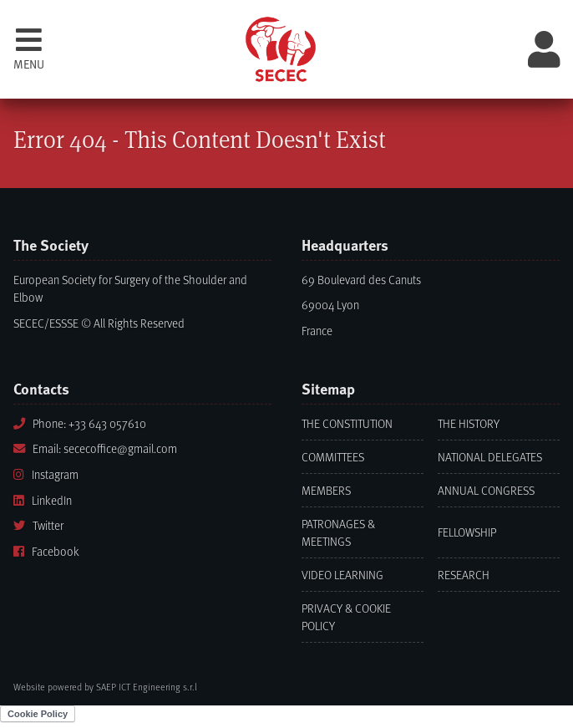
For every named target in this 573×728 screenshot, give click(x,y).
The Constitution (347, 423)
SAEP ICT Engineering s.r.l (147, 687)
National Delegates (490, 457)
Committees (333, 457)
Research (464, 575)
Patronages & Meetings (338, 532)
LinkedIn (43, 500)
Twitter (38, 525)
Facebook (46, 551)
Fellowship (467, 532)
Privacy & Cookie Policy (346, 617)
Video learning (342, 575)
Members (326, 490)
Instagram (46, 474)
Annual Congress (486, 490)
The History (469, 423)
